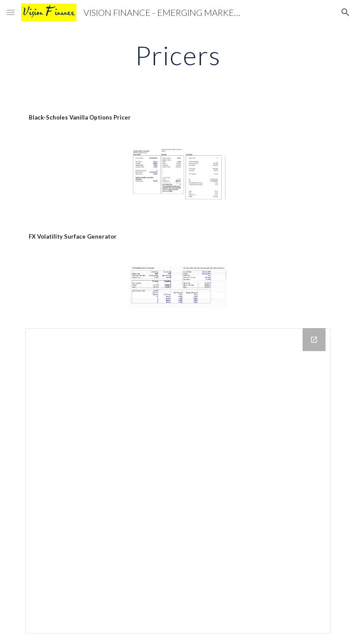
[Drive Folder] (178, 481)
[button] (11, 12)
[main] (178, 55)
